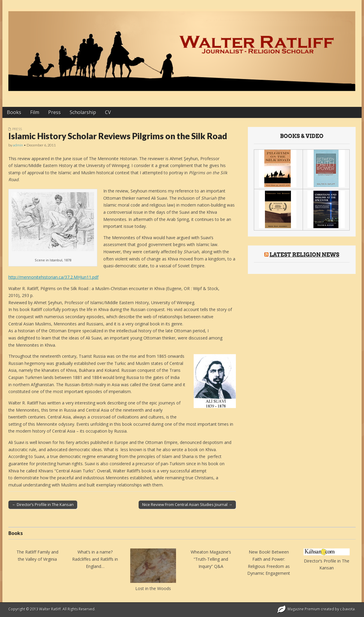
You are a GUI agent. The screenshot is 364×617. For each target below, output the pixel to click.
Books (14, 112)
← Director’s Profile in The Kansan (43, 504)
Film (35, 112)
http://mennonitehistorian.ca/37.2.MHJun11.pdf (53, 277)
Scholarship (83, 112)
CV (108, 112)
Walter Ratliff (50, 609)
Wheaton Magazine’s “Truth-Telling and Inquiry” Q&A (211, 559)
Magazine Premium (304, 609)
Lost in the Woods (153, 588)
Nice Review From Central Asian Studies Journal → (187, 504)
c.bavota (347, 609)
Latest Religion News (304, 255)
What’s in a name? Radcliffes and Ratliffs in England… (95, 559)
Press (54, 112)
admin (18, 145)
